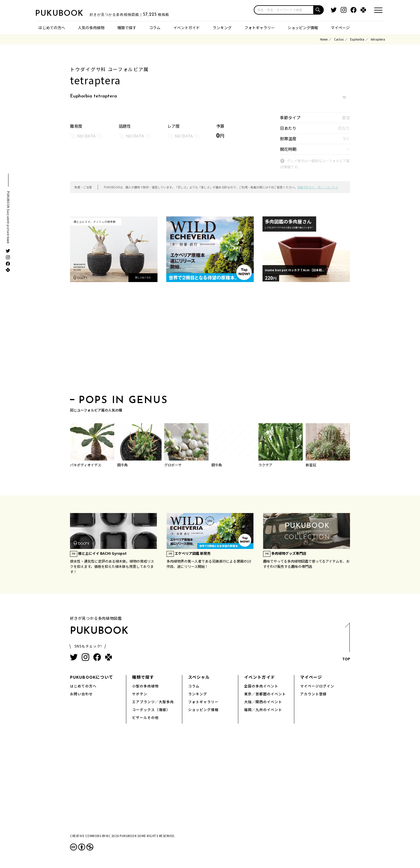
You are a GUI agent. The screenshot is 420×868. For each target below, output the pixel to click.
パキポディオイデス (86, 465)
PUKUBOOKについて (92, 677)
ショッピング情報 (303, 28)
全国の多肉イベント (261, 686)
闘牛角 (123, 465)
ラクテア (265, 465)
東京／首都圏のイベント (265, 694)
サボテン (140, 694)
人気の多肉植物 (91, 28)
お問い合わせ (81, 694)
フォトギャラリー (260, 28)
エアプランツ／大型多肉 (153, 702)
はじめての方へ (52, 28)
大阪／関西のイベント (263, 702)
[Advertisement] (210, 340)
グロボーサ (173, 465)
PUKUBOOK (64, 13)
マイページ (340, 28)
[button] (319, 10)
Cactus (339, 39)
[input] (284, 10)
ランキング (222, 28)
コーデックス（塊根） (151, 709)
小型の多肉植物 (145, 686)
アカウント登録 (313, 694)
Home (324, 39)
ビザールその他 (145, 717)
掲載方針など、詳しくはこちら (318, 187)
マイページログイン (317, 686)
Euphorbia (357, 39)
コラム (155, 28)
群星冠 (311, 465)
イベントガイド (187, 28)
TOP (346, 644)
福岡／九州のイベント (263, 709)
